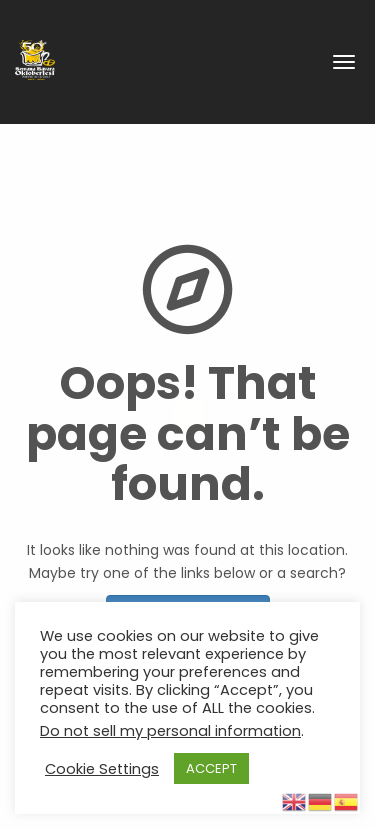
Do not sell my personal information (170, 731)
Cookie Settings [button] (102, 769)
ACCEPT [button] (211, 768)
